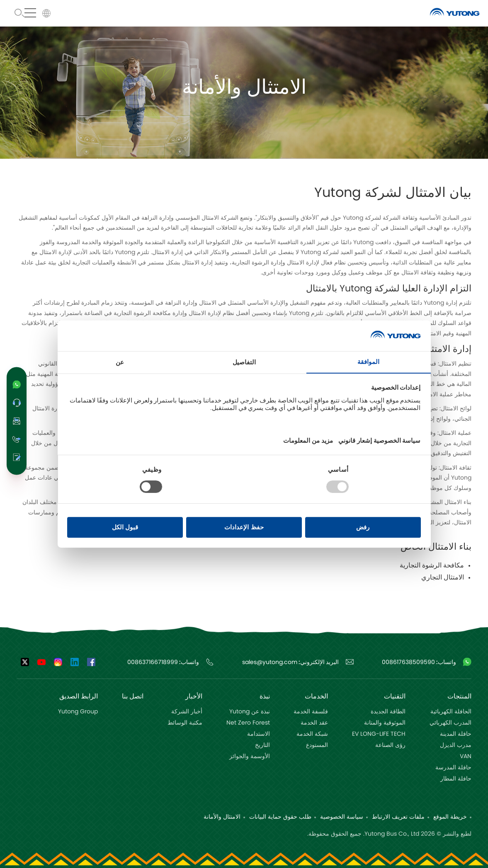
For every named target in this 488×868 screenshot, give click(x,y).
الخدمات (316, 696)
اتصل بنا (133, 696)
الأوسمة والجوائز (250, 756)
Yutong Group (78, 712)
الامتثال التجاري (443, 577)
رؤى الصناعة (390, 745)
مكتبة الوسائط (185, 723)
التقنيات (395, 696)
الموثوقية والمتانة (385, 723)
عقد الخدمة (314, 723)
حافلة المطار (456, 779)
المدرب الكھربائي (450, 723)
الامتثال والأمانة (222, 817)
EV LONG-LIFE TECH (379, 734)
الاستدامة (259, 734)
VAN (466, 756)
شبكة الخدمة (312, 734)
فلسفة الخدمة (311, 712)
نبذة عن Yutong (250, 712)
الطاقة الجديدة (388, 712)
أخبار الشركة (187, 712)
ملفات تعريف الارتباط (398, 817)
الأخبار (194, 696)
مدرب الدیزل (456, 745)
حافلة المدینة (456, 734)
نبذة (265, 696)
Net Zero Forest (248, 723)
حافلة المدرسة (453, 768)
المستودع (317, 745)
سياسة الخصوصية (342, 817)
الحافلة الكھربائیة (451, 712)
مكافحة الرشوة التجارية (432, 565)
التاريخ (262, 745)
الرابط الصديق (79, 696)
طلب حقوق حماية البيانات (280, 817)
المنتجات (459, 696)
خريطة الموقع (450, 817)
